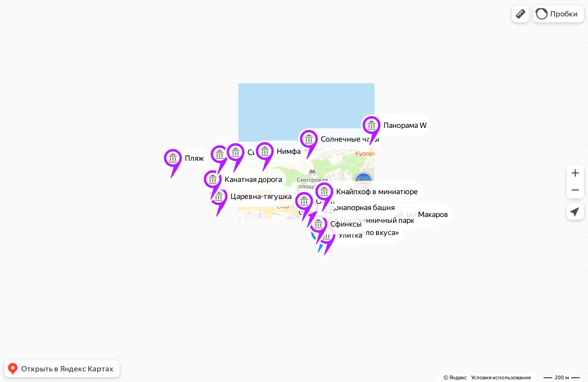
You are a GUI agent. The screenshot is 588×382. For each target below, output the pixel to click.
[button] (521, 14)
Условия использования (501, 377)
